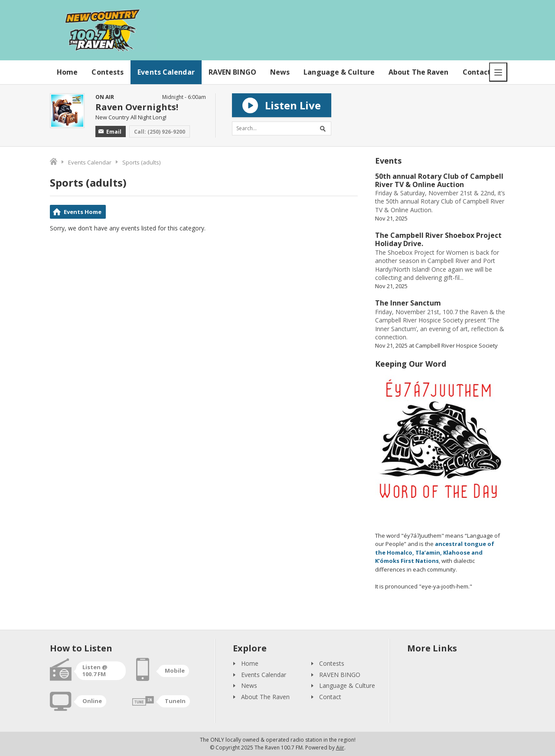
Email (110, 132)
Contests (108, 72)
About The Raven (419, 72)
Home (67, 72)
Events (388, 161)
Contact (477, 72)
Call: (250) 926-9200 (160, 132)
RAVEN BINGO (232, 72)
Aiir (340, 748)
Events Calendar (166, 72)
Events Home (83, 212)
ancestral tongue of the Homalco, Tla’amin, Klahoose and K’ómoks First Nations (435, 552)
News (280, 72)
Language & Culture (339, 72)
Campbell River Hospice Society (457, 345)
